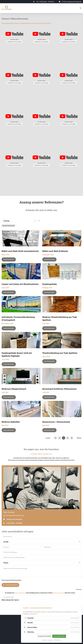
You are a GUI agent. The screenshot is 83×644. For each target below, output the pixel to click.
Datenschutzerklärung (20, 593)
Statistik (30, 623)
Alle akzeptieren (59, 636)
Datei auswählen (12, 585)
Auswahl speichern (44, 636)
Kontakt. (44, 640)
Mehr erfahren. (9, 259)
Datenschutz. (58, 640)
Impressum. (50, 640)
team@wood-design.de (59, 593)
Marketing (31, 632)
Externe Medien (32, 627)
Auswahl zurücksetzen (8, 226)
